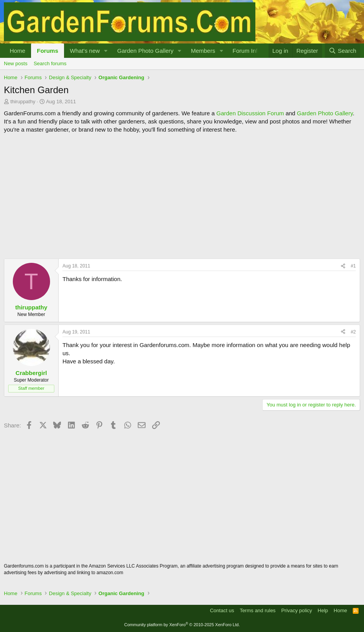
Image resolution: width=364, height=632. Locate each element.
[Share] (343, 266)
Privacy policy (297, 610)
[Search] (342, 51)
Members (203, 51)
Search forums (50, 63)
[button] (106, 51)
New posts (16, 63)
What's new (85, 51)
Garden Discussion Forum (250, 113)
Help (323, 610)
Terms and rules (258, 610)
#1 (353, 266)
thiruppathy (23, 102)
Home (17, 51)
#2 (353, 332)
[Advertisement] (182, 196)
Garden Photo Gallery (145, 51)
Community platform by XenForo (182, 625)
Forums (48, 51)
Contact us (222, 610)
